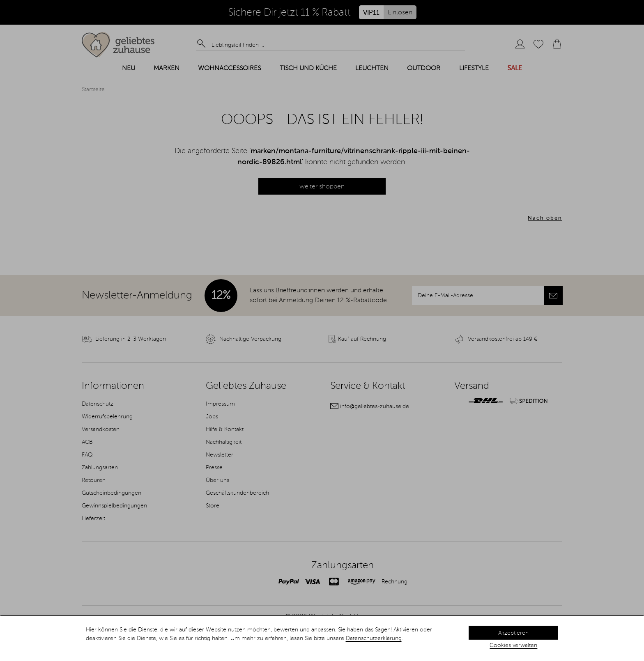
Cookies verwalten (513, 645)
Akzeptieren (513, 633)
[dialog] (322, 638)
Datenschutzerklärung (374, 638)
